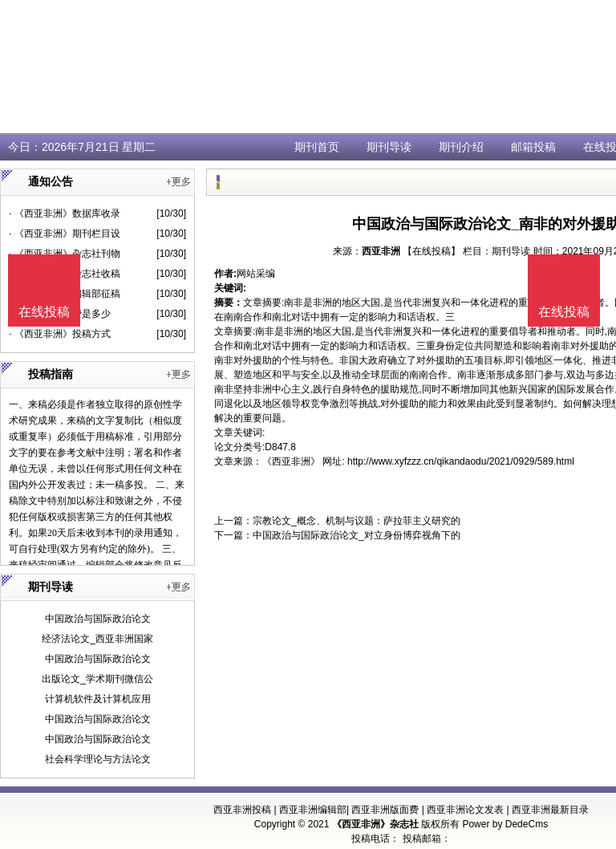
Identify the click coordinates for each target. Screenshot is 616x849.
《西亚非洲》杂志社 (375, 824)
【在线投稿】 (432, 251)
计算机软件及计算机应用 (98, 699)
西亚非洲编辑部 (313, 810)
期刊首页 (317, 147)
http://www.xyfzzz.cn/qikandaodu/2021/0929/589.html (461, 461)
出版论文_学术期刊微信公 (97, 679)
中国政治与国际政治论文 (98, 619)
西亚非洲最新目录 (550, 810)
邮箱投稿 (533, 147)
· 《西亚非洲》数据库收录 (65, 213)
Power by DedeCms (505, 824)
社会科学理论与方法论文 (98, 759)
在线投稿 (564, 312)
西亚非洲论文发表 (465, 810)
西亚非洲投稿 (242, 810)
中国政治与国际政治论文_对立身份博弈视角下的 (357, 535)
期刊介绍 (461, 147)
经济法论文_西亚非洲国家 (97, 639)
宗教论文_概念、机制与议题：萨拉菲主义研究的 (357, 521)
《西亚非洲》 (291, 461)
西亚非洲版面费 (385, 810)
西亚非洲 (381, 251)
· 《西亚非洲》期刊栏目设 (65, 234)
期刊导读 (389, 147)
